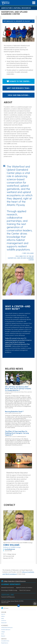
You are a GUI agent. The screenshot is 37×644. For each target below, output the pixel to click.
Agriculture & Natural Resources (16, 8)
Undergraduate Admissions (7, 627)
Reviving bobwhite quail (14, 411)
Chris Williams (11, 545)
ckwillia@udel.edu (10, 549)
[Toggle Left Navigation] (33, 21)
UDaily (3, 618)
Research (3, 636)
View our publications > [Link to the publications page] (19, 95)
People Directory (5, 643)
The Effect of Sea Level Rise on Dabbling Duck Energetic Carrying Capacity (17, 433)
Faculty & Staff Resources (8, 597)
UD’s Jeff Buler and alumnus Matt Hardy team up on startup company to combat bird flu (18, 388)
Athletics (3, 616)
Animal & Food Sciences (8, 587)
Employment (4, 623)
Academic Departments (11, 584)
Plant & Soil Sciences (25, 590)
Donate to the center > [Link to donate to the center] (18, 81)
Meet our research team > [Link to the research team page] (19, 88)
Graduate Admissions (6, 630)
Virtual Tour (4, 621)
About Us (3, 614)
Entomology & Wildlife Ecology (17, 21)
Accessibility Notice (5, 641)
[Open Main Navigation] (34, 3)
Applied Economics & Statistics (24, 587)
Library (3, 634)
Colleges (3, 632)
